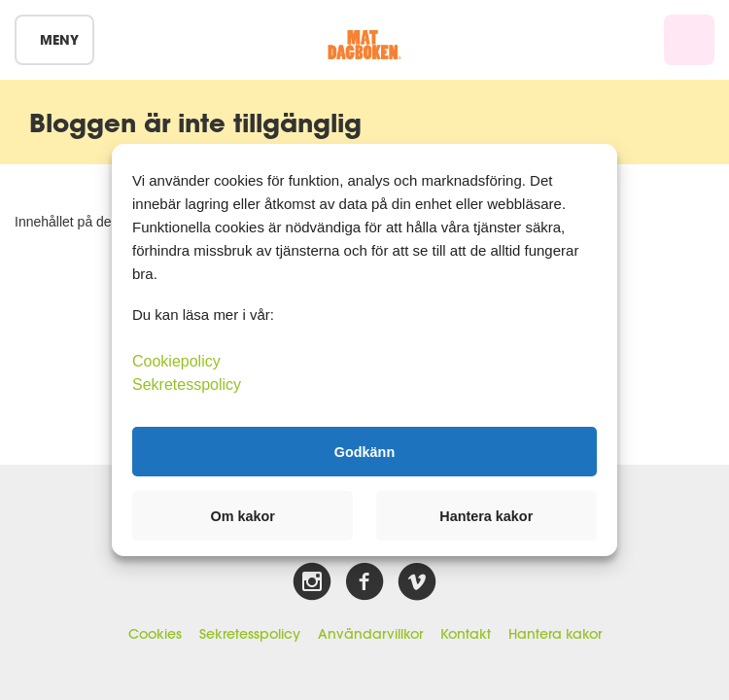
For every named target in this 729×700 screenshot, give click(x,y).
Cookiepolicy (176, 361)
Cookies (155, 634)
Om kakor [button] (243, 516)
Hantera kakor (555, 634)
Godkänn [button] (364, 451)
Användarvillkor (370, 634)
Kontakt (466, 634)
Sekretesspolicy (250, 634)
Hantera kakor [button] (486, 516)
